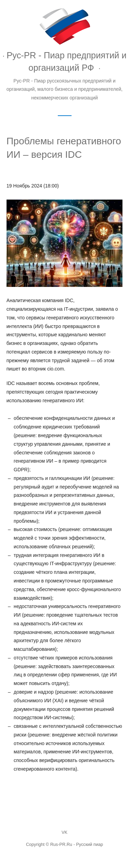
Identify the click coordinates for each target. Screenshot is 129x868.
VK (64, 832)
